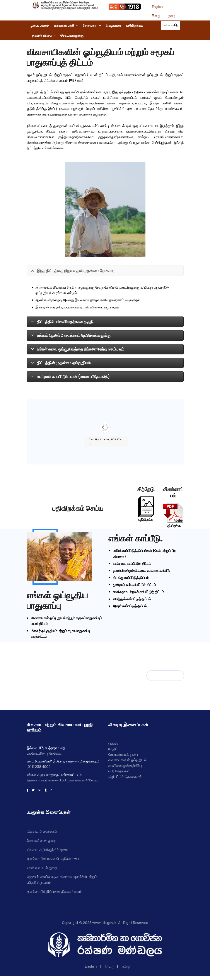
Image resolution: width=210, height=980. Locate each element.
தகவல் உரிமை (44, 35)
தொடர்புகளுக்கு (72, 35)
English (157, 7)
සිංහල (156, 16)
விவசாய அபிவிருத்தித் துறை (47, 850)
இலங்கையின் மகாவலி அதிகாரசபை (53, 859)
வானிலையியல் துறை (42, 868)
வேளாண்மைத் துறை (41, 841)
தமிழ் (172, 16)
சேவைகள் (92, 25)
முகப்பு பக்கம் (39, 25)
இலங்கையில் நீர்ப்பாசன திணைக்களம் (54, 892)
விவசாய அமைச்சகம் (42, 831)
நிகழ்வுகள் (114, 25)
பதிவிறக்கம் (135, 25)
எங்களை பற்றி (66, 25)
